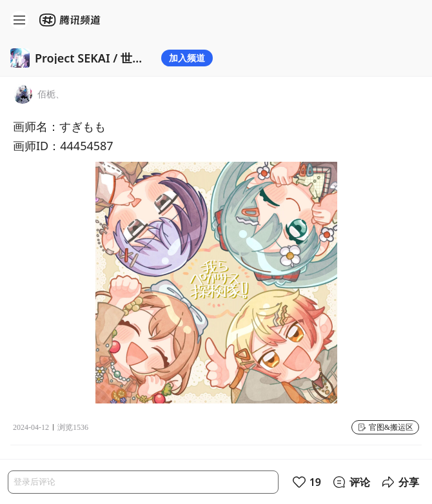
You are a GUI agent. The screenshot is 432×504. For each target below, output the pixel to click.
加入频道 (187, 58)
